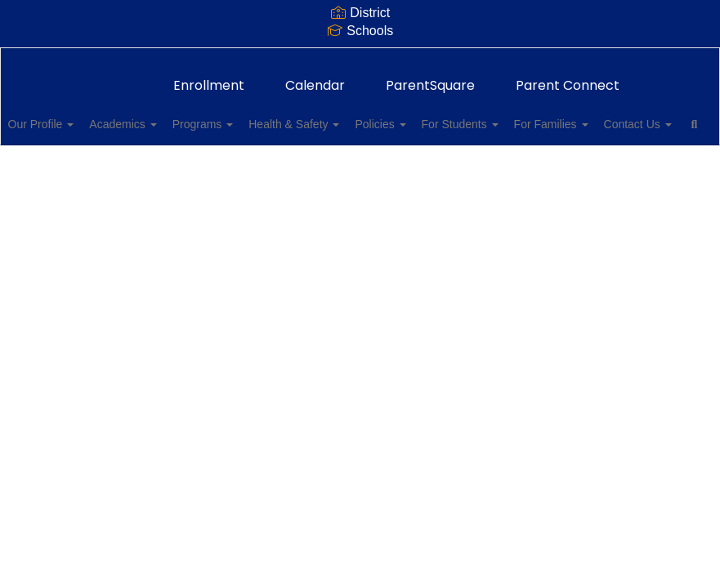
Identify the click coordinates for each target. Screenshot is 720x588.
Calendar (315, 77)
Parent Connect (568, 77)
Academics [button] (162, 116)
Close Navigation (212, 163)
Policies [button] (446, 116)
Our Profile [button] (71, 116)
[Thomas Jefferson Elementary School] (360, 58)
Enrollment (209, 77)
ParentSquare (430, 77)
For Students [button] (534, 116)
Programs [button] (250, 116)
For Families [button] (635, 116)
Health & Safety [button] (351, 116)
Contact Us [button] (72, 157)
